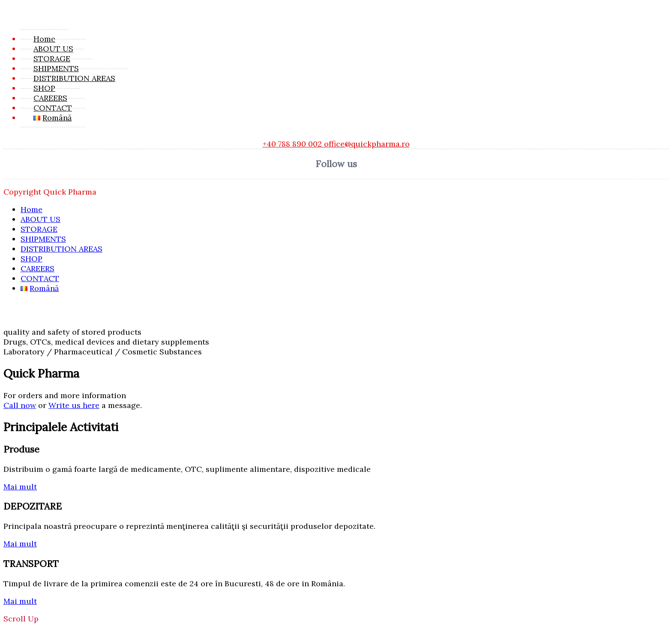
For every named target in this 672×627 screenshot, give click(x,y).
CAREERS (50, 98)
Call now (20, 405)
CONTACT (53, 108)
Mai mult (20, 487)
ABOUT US (53, 49)
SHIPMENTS (56, 68)
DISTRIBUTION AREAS (74, 78)
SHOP (44, 88)
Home (44, 39)
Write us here (74, 405)
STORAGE (52, 58)
